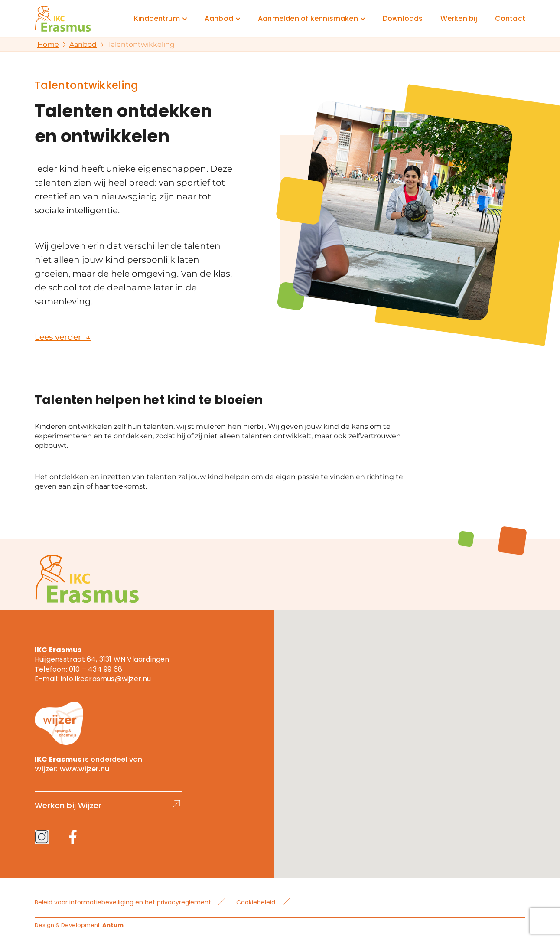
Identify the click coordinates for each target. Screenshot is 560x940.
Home (48, 44)
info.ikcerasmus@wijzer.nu (106, 679)
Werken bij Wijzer (108, 805)
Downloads (403, 19)
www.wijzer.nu (85, 769)
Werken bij (459, 19)
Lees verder (65, 337)
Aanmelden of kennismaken (308, 19)
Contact (510, 19)
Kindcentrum (157, 19)
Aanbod (219, 19)
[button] (417, 736)
